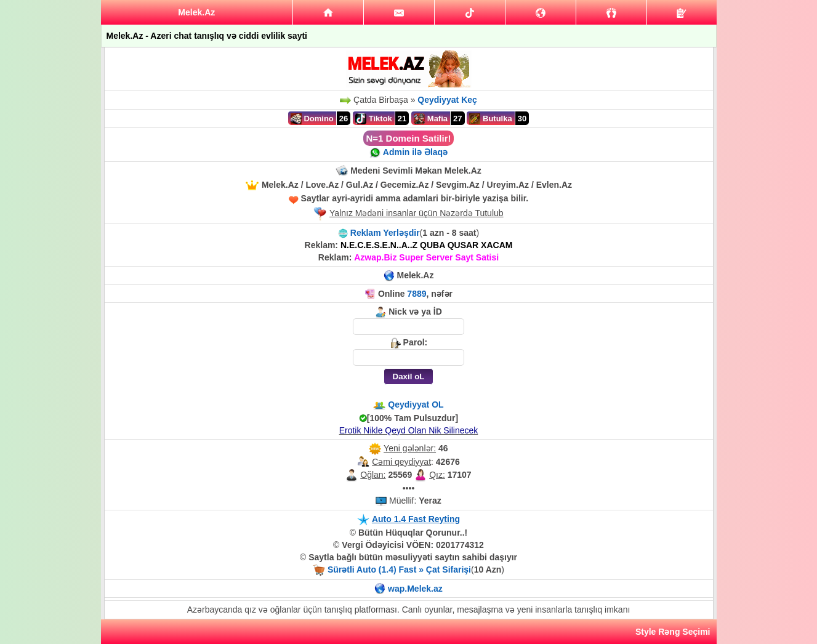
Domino (312, 119)
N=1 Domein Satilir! (409, 138)
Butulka (490, 119)
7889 (417, 294)
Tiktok (374, 119)
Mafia (431, 119)
